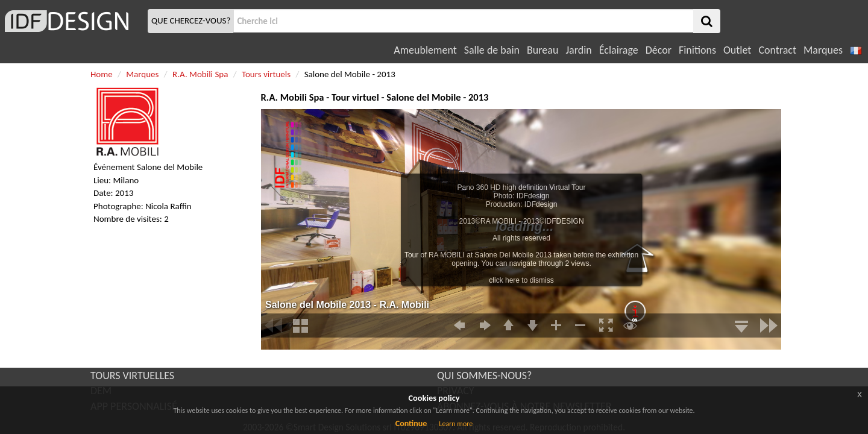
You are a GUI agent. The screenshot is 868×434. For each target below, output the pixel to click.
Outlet (737, 50)
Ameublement (425, 50)
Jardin (578, 50)
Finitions (697, 50)
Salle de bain (492, 50)
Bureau (542, 50)
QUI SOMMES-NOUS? (484, 376)
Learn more (456, 424)
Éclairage (619, 50)
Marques (823, 50)
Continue (411, 423)
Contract (777, 50)
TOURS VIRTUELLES (132, 376)
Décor (659, 50)
